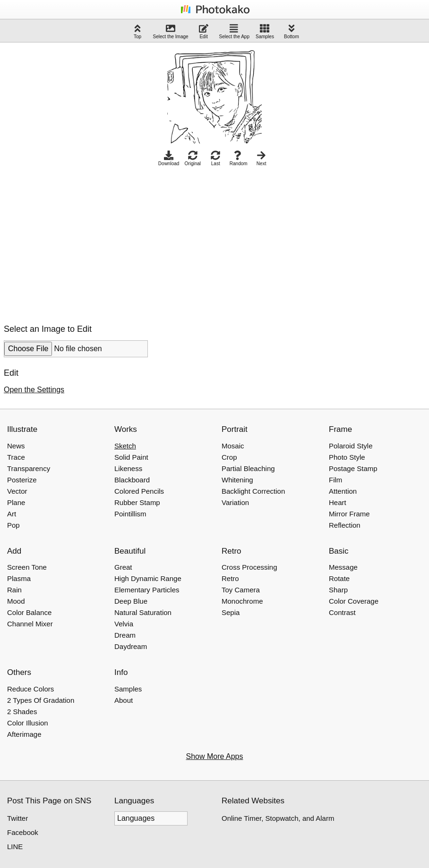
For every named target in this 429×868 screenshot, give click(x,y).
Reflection (345, 525)
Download (169, 158)
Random (239, 158)
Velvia (124, 624)
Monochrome (242, 601)
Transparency (29, 468)
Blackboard (132, 480)
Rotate (339, 578)
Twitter (17, 818)
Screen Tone (27, 567)
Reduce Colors (30, 689)
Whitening (237, 480)
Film (335, 480)
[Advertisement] (83, 243)
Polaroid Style (351, 446)
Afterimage (24, 734)
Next (262, 158)
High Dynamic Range (148, 578)
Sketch (125, 446)
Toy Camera (241, 590)
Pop (13, 525)
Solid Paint (131, 457)
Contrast (342, 612)
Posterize (22, 480)
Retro (230, 578)
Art (12, 514)
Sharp (338, 590)
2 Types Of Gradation (41, 700)
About (124, 700)
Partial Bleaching (248, 468)
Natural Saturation (143, 612)
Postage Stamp (353, 468)
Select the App (235, 31)
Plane (16, 502)
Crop (229, 457)
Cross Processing (249, 567)
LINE (15, 847)
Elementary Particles (147, 590)
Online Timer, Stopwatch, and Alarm (278, 818)
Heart (338, 502)
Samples (265, 31)
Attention (343, 491)
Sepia (231, 612)
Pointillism (130, 514)
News (16, 446)
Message (343, 567)
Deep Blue (131, 601)
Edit (204, 31)
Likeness (128, 468)
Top (137, 31)
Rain (14, 590)
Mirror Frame (349, 514)
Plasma (19, 578)
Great (123, 567)
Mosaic (233, 446)
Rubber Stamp (137, 502)
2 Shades (22, 712)
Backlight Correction (253, 491)
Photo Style (347, 457)
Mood (16, 601)
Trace (16, 457)
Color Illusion (28, 723)
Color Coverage (354, 601)
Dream (125, 635)
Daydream (131, 646)
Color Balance (29, 612)
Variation (235, 502)
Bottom (292, 31)
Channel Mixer (30, 624)
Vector (17, 491)
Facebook (23, 832)
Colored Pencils (139, 491)
